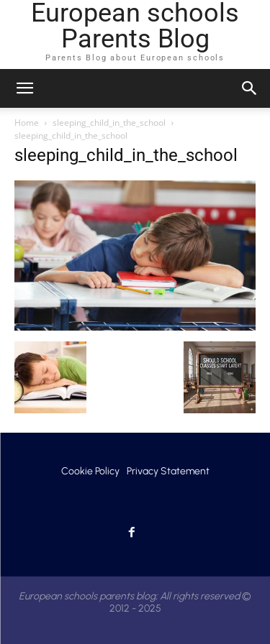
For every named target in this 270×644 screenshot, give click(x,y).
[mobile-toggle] (24, 88)
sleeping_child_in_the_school (109, 123)
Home (27, 123)
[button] (250, 88)
